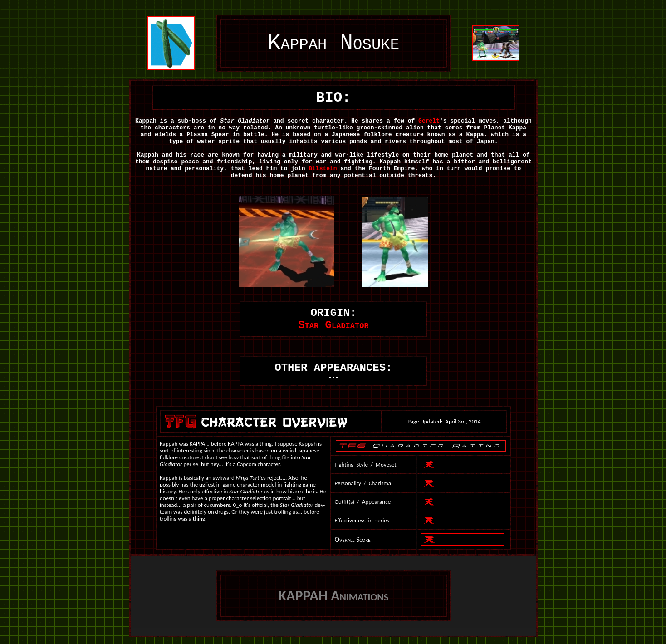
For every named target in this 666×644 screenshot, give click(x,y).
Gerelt (429, 121)
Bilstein (323, 169)
